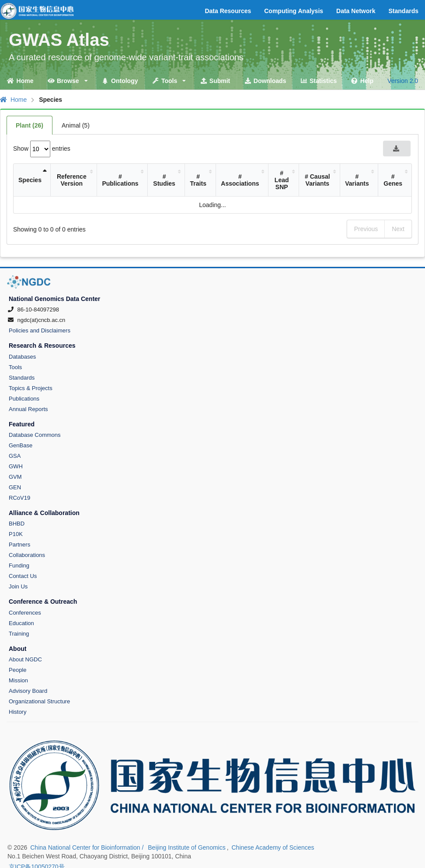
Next (398, 229)
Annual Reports (28, 409)
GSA (15, 456)
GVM (15, 477)
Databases (22, 357)
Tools (15, 367)
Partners (19, 545)
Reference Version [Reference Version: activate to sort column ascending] (72, 180)
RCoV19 (19, 498)
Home (13, 100)
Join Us (18, 586)
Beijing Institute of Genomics (186, 847)
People (17, 670)
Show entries (42, 149)
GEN (15, 487)
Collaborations (27, 555)
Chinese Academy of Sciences (273, 847)
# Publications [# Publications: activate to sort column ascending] (120, 180)
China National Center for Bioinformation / (88, 847)
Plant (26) (30, 125)
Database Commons (35, 435)
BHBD (17, 524)
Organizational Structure (39, 701)
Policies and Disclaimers (40, 330)
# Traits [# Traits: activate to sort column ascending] (198, 180)
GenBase (21, 445)
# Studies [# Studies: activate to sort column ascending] (164, 180)
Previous (366, 229)
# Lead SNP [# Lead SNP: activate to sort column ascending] (282, 180)
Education (21, 623)
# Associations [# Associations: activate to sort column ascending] (240, 180)
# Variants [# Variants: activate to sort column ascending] (357, 180)
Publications (24, 399)
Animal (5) (76, 125)
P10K (16, 534)
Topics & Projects (31, 388)
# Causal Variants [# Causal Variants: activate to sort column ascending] (317, 180)
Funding (19, 565)
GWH (16, 466)
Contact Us (23, 576)
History (17, 712)
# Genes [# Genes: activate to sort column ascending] (393, 180)
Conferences (25, 613)
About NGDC (25, 659)
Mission (18, 680)
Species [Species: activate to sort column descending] (30, 180)
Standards (22, 378)
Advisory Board (28, 691)
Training (19, 634)
